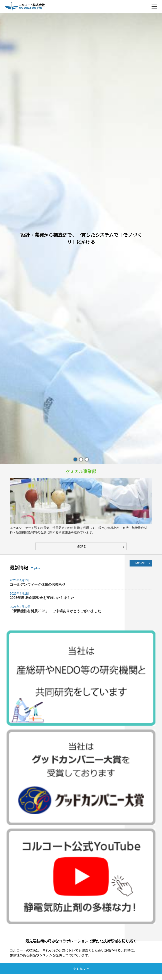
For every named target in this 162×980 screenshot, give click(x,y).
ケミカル (79, 969)
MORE (140, 563)
